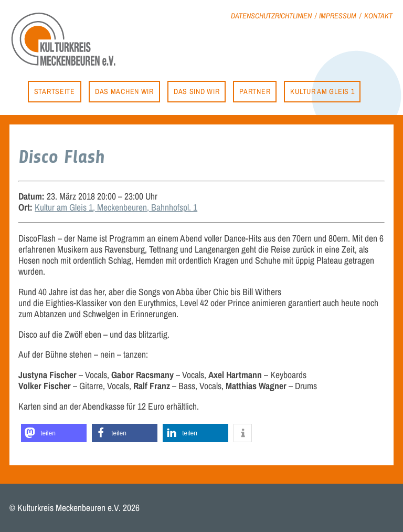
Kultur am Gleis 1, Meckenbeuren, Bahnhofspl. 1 (116, 207)
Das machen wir (124, 91)
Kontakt (378, 15)
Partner (255, 91)
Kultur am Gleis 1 (322, 91)
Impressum (338, 15)
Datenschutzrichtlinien (271, 15)
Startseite (55, 91)
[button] (54, 433)
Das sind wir (197, 91)
